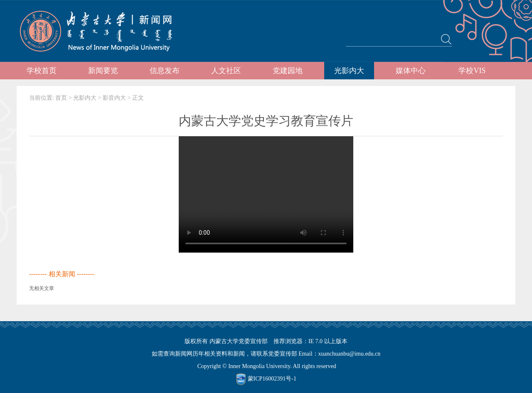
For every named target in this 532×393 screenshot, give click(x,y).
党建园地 (288, 71)
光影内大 (349, 71)
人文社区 (226, 71)
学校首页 (42, 71)
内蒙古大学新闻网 (104, 31)
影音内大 (114, 98)
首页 (61, 98)
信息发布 (165, 71)
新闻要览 (103, 71)
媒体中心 (411, 71)
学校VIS (472, 71)
